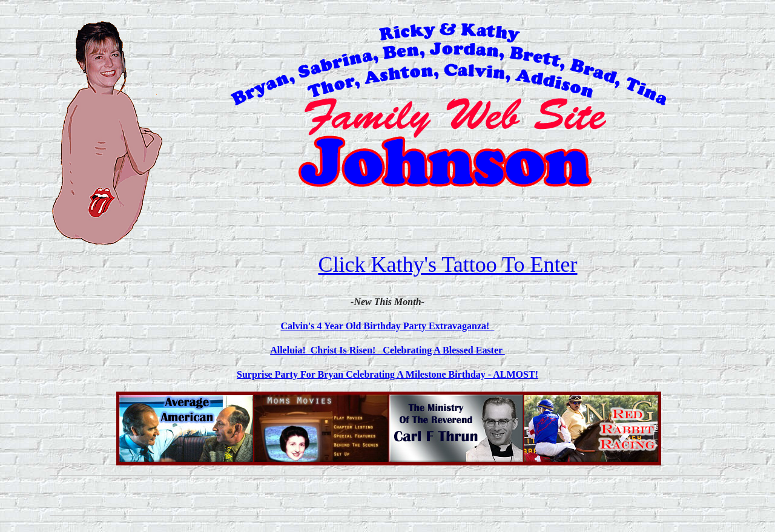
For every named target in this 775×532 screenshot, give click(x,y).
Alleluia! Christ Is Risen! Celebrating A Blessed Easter (387, 350)
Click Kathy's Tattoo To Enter (447, 264)
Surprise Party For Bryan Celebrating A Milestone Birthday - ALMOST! (387, 374)
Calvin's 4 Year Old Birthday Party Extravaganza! (388, 326)
